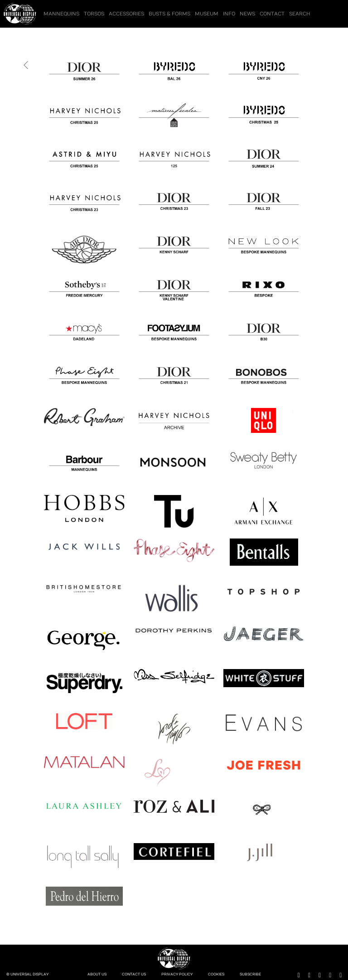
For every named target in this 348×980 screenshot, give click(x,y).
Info (229, 14)
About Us (97, 974)
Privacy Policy (177, 974)
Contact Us (134, 974)
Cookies (216, 974)
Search (300, 14)
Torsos (94, 14)
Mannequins (61, 14)
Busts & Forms (169, 14)
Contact (272, 14)
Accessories (126, 14)
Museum (207, 14)
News (247, 14)
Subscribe (250, 974)
